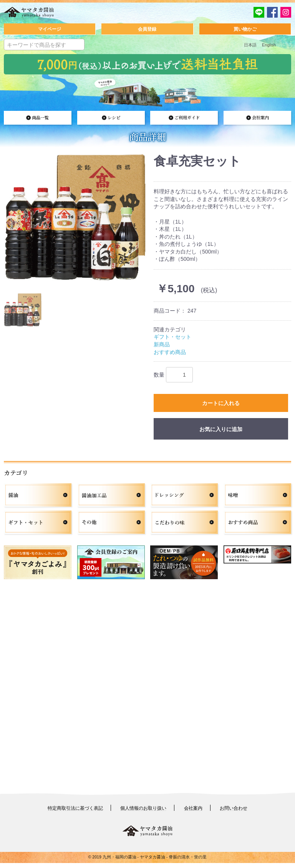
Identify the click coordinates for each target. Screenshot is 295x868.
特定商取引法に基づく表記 (75, 813)
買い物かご (245, 29)
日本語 (250, 45)
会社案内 (193, 813)
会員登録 (147, 29)
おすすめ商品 (170, 354)
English (269, 45)
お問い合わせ (234, 813)
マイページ (50, 29)
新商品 (162, 346)
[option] (76, 219)
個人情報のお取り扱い (143, 813)
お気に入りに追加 (221, 434)
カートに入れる (221, 407)
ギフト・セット (172, 339)
